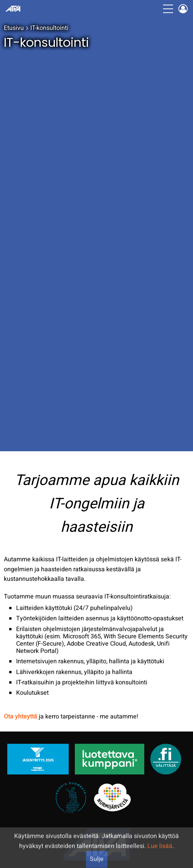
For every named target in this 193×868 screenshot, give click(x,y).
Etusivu (14, 28)
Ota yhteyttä (21, 717)
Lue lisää (160, 858)
